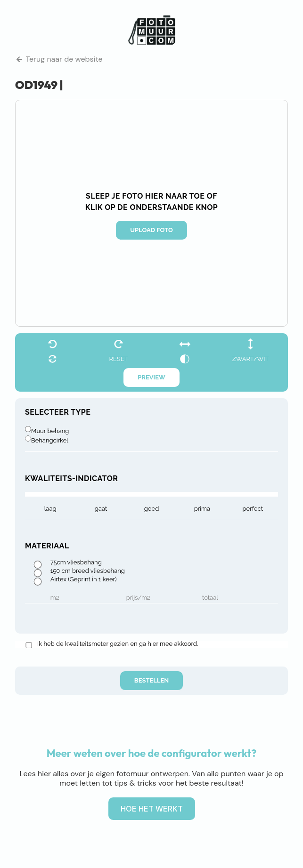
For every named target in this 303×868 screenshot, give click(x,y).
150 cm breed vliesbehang (88, 571)
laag (50, 509)
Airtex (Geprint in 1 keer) (84, 579)
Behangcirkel (50, 440)
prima (202, 509)
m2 (55, 598)
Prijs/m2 (138, 598)
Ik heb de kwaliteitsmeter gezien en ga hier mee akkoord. (118, 644)
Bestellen (151, 680)
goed (152, 509)
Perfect (253, 509)
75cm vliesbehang (76, 563)
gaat (101, 509)
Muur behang (50, 431)
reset (118, 359)
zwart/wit (251, 359)
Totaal (210, 598)
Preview (151, 377)
